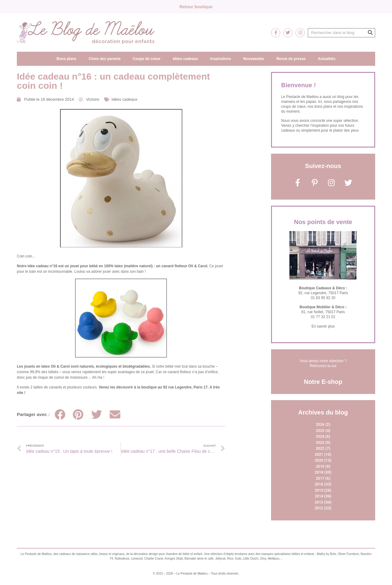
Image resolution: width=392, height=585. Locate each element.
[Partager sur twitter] (97, 414)
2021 (319, 455)
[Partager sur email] (115, 414)
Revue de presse (291, 59)
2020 (319, 460)
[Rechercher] (370, 33)
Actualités (327, 59)
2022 (320, 448)
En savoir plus (323, 326)
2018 (319, 472)
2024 (320, 437)
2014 (319, 496)
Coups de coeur (147, 59)
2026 (320, 425)
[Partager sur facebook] (60, 414)
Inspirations (221, 59)
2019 (320, 467)
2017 (320, 478)
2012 (319, 508)
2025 (320, 431)
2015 (319, 490)
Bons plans (67, 59)
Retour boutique (196, 7)
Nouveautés (254, 59)
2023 (320, 443)
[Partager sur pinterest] (78, 414)
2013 (319, 502)
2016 (319, 484)
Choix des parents (105, 59)
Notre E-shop (323, 382)
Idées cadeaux (185, 59)
